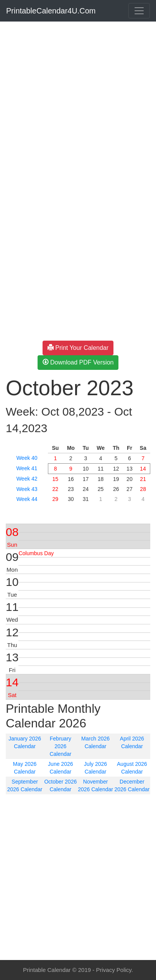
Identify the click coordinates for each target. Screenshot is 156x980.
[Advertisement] (78, 103)
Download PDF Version (78, 362)
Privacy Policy (113, 970)
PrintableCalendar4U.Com (51, 11)
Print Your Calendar (78, 348)
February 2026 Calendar (60, 746)
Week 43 (27, 489)
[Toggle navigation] (139, 11)
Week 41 (27, 468)
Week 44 (27, 499)
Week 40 (27, 458)
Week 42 (27, 479)
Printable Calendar (47, 970)
